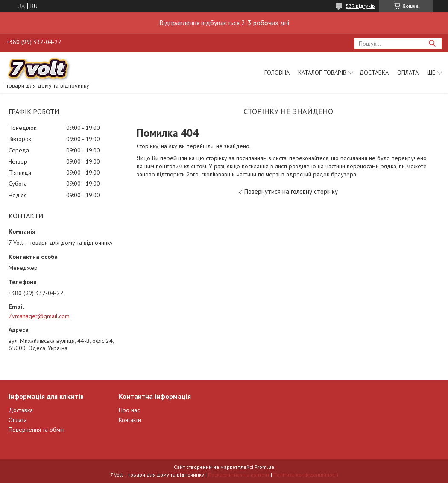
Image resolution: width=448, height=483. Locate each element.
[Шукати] (432, 43)
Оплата (408, 73)
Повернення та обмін (37, 430)
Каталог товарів (322, 73)
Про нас (129, 410)
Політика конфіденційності (306, 475)
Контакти (130, 420)
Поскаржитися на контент (239, 475)
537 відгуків (360, 6)
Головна (277, 73)
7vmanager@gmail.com (39, 316)
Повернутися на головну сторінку (291, 192)
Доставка (374, 73)
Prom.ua (264, 467)
